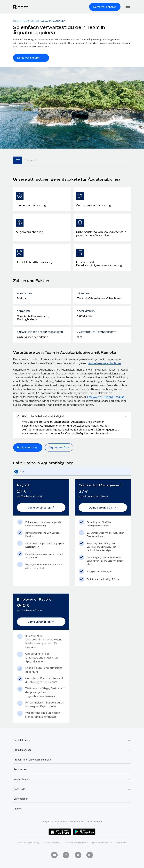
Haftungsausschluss (102, 843)
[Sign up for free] (59, 448)
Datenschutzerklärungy (28, 843)
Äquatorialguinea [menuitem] (53, 21)
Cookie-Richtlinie (52, 843)
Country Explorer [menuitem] (26, 21)
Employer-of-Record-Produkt (105, 397)
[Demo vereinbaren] (105, 7)
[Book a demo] (28, 448)
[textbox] (72, 472)
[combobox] (72, 472)
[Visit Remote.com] (21, 7)
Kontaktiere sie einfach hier (104, 363)
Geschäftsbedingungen (76, 843)
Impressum (122, 843)
